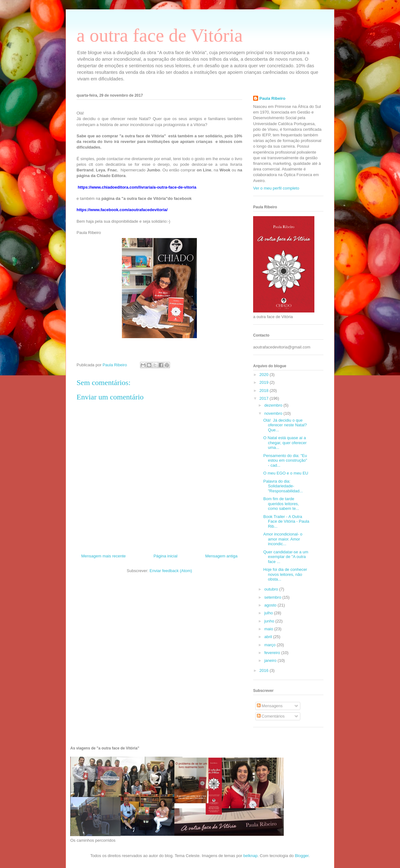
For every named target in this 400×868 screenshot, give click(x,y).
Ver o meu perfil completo (276, 188)
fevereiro (273, 653)
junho (270, 621)
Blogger (302, 856)
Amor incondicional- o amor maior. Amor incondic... (283, 539)
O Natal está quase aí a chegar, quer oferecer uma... (285, 443)
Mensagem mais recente (103, 556)
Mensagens (270, 706)
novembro (274, 413)
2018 (265, 391)
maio (269, 629)
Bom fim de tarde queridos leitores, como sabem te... (281, 504)
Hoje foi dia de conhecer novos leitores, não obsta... (285, 574)
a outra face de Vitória (160, 35)
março (271, 645)
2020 (265, 375)
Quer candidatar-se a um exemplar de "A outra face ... (286, 557)
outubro (272, 589)
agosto (271, 605)
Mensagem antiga (221, 556)
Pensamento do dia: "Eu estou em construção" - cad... (285, 460)
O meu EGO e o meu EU (286, 473)
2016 (265, 670)
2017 (265, 398)
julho (269, 613)
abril (269, 637)
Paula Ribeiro (272, 98)
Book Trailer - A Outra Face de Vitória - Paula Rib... (286, 521)
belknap (251, 856)
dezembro (274, 405)
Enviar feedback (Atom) (171, 571)
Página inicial (165, 556)
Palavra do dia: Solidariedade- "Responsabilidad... (283, 486)
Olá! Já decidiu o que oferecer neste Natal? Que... (285, 425)
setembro (273, 597)
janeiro (271, 660)
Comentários (271, 716)
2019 (265, 382)
